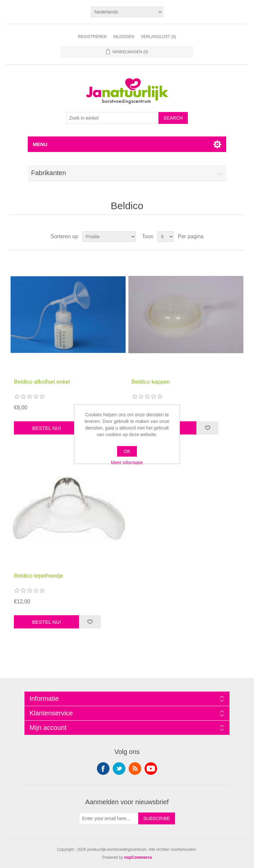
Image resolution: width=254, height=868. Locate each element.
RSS (135, 769)
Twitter (119, 769)
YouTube (151, 769)
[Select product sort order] (109, 237)
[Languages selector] (127, 12)
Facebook (103, 769)
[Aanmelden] (109, 818)
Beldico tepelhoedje (38, 576)
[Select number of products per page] (166, 237)
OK (127, 451)
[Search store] (112, 118)
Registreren (92, 37)
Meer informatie (127, 463)
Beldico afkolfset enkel (42, 382)
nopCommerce (138, 857)
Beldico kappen (151, 382)
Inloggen (124, 37)
